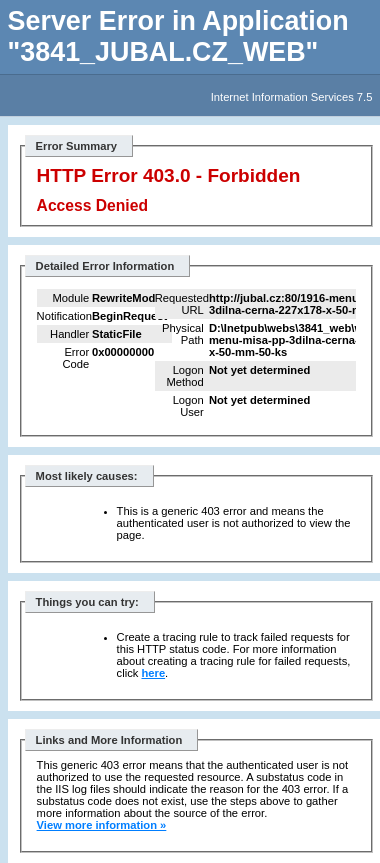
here (153, 673)
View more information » (102, 825)
